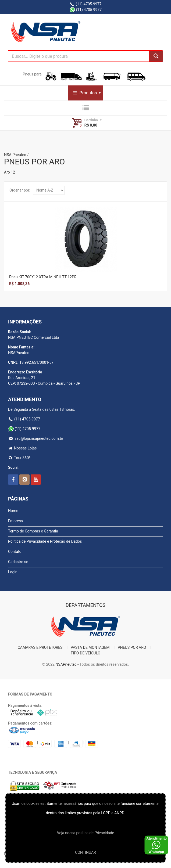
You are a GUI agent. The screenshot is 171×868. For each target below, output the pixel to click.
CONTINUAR (85, 852)
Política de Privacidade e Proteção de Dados (45, 541)
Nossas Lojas (22, 448)
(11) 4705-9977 (86, 4)
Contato (15, 552)
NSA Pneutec (15, 155)
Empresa (15, 521)
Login (13, 572)
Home (13, 511)
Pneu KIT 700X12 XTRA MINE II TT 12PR (43, 277)
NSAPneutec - (67, 664)
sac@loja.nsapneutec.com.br (36, 438)
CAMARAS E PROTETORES (40, 647)
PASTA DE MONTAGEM (90, 647)
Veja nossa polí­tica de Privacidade (85, 833)
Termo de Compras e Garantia (33, 531)
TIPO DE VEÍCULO (85, 653)
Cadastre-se (18, 562)
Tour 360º (19, 458)
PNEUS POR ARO (132, 647)
